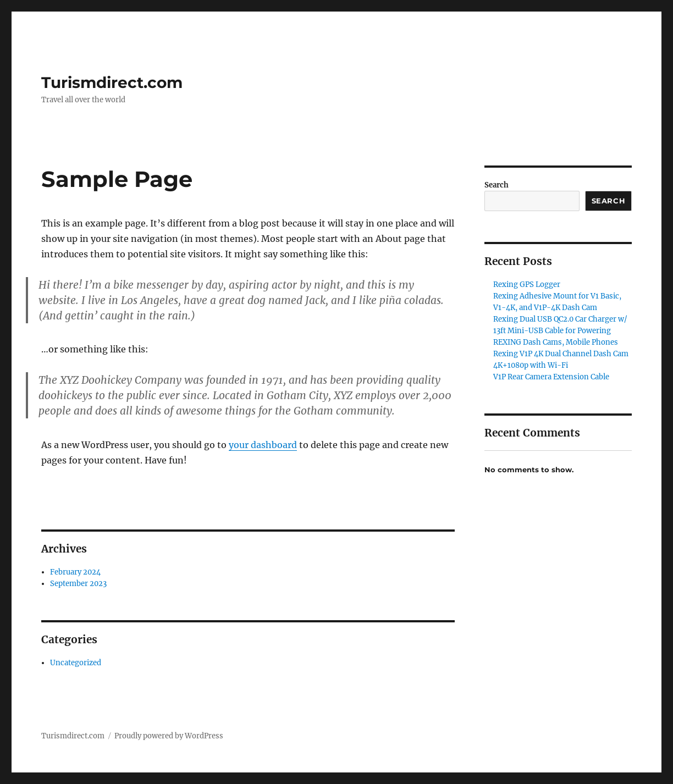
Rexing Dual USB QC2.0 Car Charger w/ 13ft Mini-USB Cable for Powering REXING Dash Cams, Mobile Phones (560, 331)
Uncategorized (76, 663)
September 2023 (78, 584)
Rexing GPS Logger (527, 285)
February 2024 (75, 572)
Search (497, 185)
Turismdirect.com (112, 82)
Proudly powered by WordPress (169, 736)
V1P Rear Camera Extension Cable (551, 377)
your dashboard (263, 445)
